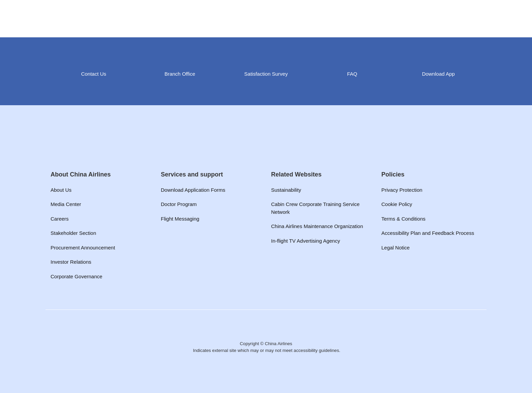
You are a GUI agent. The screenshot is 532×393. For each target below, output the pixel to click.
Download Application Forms (193, 190)
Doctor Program (179, 204)
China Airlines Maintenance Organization (317, 226)
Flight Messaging (180, 219)
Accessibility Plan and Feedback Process (428, 233)
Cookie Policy (397, 204)
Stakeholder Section (73, 233)
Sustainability (286, 190)
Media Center (66, 204)
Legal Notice (395, 248)
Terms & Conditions (403, 219)
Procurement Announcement (83, 248)
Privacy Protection (402, 190)
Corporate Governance (77, 276)
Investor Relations (71, 262)
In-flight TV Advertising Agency (306, 241)
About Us (61, 190)
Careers (60, 219)
